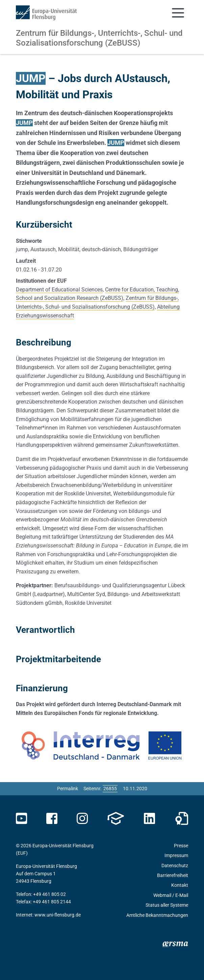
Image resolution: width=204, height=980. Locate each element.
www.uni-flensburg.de (58, 915)
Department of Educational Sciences (59, 290)
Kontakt (180, 885)
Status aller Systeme (167, 905)
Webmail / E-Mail (171, 895)
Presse (181, 846)
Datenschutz (175, 866)
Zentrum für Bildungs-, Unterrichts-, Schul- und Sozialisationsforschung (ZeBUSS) (99, 38)
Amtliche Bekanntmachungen (157, 915)
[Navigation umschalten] (178, 13)
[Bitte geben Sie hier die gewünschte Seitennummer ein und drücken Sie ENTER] (110, 789)
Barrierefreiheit (173, 875)
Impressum (176, 855)
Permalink (68, 789)
